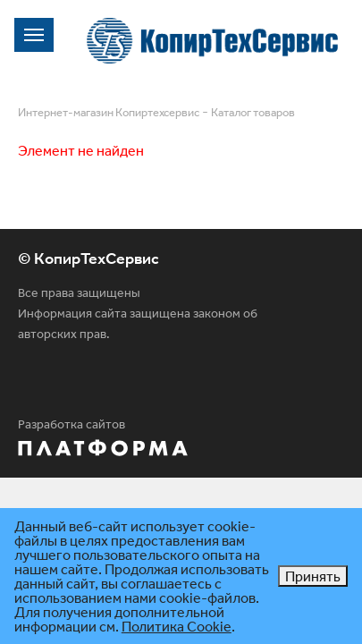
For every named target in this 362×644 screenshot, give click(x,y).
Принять (313, 576)
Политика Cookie (177, 626)
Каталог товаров (253, 112)
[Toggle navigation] (34, 35)
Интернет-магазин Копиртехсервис (109, 112)
